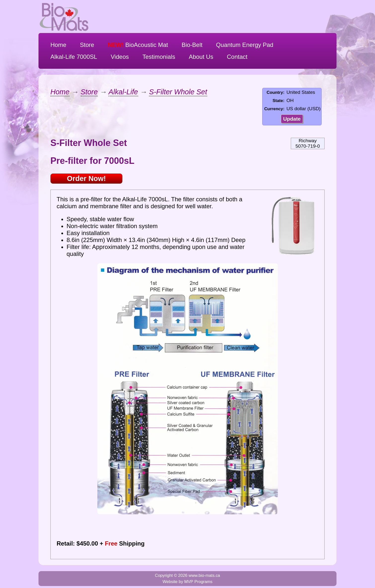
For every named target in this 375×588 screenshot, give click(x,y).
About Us (201, 57)
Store (87, 45)
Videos (120, 57)
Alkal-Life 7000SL (74, 57)
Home (58, 45)
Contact (237, 57)
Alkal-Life (123, 92)
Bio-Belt (192, 45)
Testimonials (159, 57)
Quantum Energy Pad (245, 45)
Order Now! (87, 178)
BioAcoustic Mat (138, 45)
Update (292, 119)
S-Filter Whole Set (178, 92)
